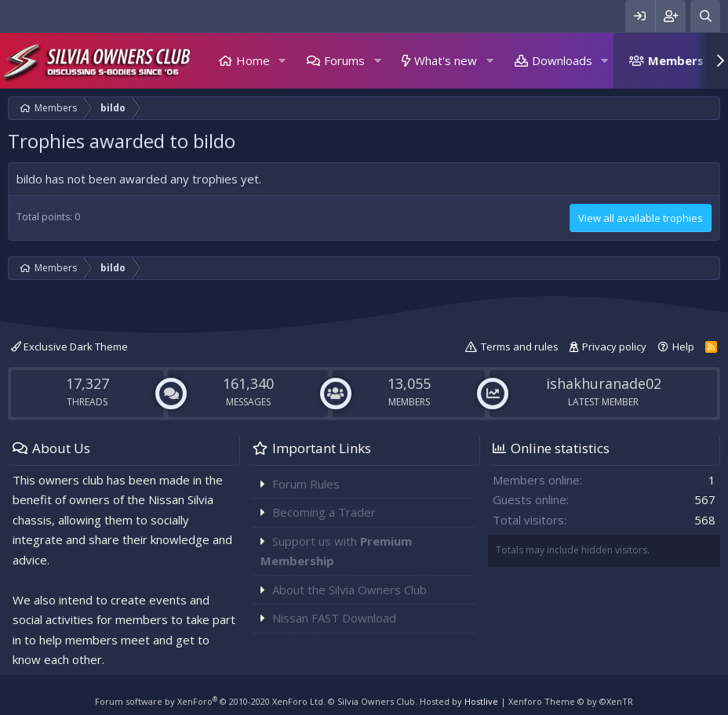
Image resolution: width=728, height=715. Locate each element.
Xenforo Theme (571, 701)
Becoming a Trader (324, 512)
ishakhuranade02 (604, 383)
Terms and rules (520, 347)
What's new (446, 60)
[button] (282, 61)
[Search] (705, 16)
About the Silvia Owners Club (349, 590)
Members (676, 60)
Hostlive (481, 701)
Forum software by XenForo (210, 701)
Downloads (562, 60)
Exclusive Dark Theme (69, 347)
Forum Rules (306, 484)
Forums (344, 60)
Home (253, 60)
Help (683, 347)
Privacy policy (614, 347)
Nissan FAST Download (334, 618)
